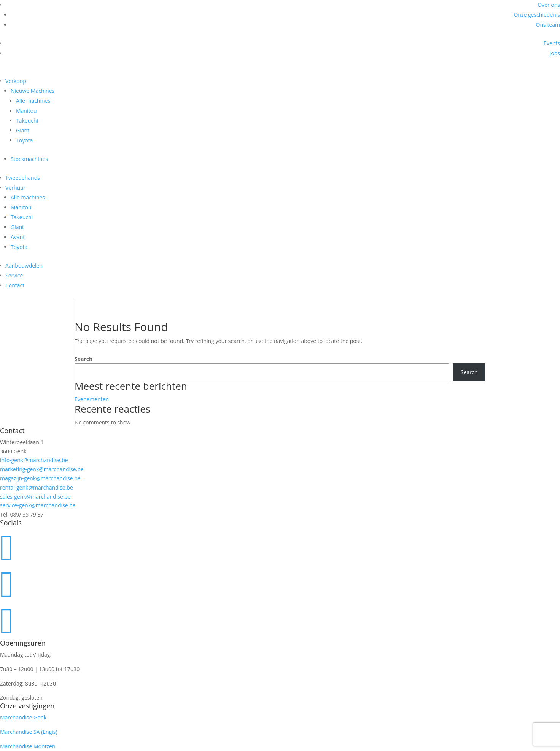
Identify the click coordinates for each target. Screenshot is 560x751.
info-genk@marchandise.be (34, 460)
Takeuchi (27, 120)
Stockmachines (29, 159)
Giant (23, 130)
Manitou (26, 111)
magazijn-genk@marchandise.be (40, 478)
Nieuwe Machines (33, 91)
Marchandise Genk (23, 717)
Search (84, 359)
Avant (18, 237)
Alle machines (33, 101)
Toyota (24, 140)
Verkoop (16, 81)
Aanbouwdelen (24, 265)
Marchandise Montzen (28, 746)
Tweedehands (23, 178)
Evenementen (92, 399)
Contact (15, 285)
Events (552, 43)
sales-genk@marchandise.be (35, 497)
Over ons (549, 5)
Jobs (555, 53)
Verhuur (15, 187)
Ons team (548, 25)
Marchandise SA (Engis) (29, 732)
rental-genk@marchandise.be (37, 487)
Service (14, 275)
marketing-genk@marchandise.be (42, 469)
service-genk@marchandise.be (38, 505)
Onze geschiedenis (537, 15)
